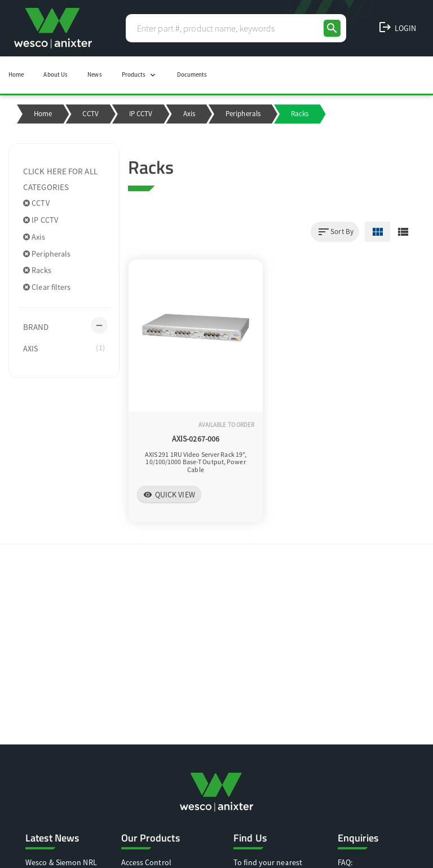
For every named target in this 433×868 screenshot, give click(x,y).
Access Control (146, 862)
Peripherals (243, 114)
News (94, 74)
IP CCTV (141, 114)
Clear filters (47, 287)
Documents (192, 74)
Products (140, 75)
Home (16, 74)
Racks (37, 270)
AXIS (64, 348)
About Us (56, 74)
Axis (189, 114)
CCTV (90, 114)
